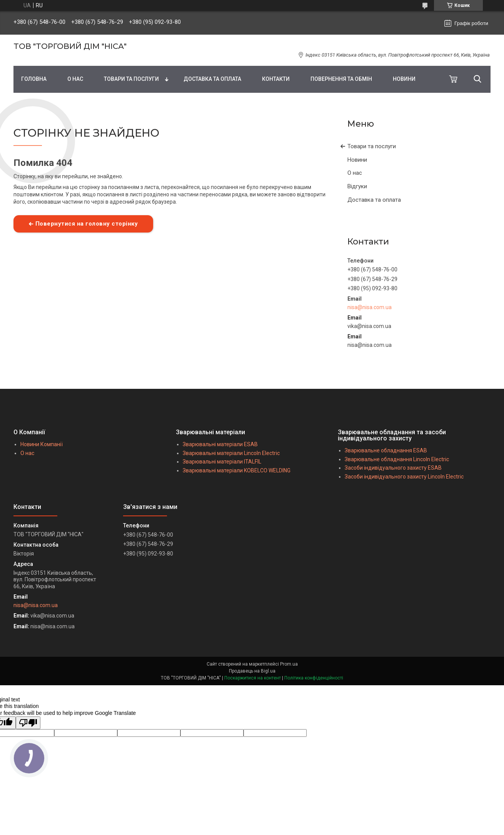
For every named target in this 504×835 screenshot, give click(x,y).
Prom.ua (289, 664)
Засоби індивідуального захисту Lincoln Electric (404, 477)
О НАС (75, 79)
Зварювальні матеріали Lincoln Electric (231, 453)
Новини (357, 160)
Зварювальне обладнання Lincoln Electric (397, 459)
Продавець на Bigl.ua (252, 671)
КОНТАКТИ (276, 79)
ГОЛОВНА (34, 79)
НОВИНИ (404, 79)
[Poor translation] (28, 723)
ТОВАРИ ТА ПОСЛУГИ (131, 79)
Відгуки (357, 186)
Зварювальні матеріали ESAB (220, 444)
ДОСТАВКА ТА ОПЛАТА (212, 79)
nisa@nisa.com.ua (370, 307)
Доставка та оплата (374, 200)
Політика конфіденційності (314, 678)
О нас (355, 173)
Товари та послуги (372, 146)
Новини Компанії (42, 444)
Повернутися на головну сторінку (87, 224)
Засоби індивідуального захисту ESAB (393, 468)
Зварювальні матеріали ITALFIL (222, 462)
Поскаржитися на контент (253, 678)
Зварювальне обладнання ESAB (386, 450)
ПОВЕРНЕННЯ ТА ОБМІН (341, 79)
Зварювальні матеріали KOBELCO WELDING (237, 470)
